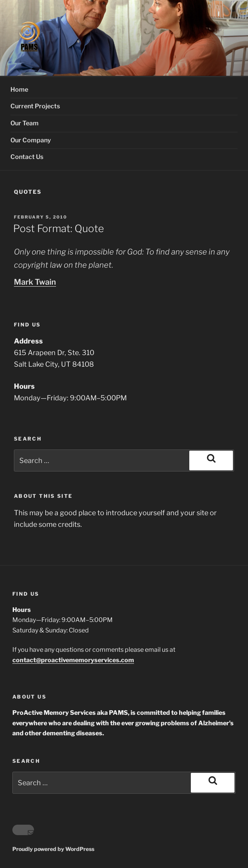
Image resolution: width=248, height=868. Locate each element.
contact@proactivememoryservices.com (73, 660)
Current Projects (35, 106)
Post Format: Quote (59, 228)
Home (19, 90)
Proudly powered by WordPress (53, 849)
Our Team (25, 123)
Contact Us (27, 157)
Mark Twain (35, 282)
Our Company (31, 140)
